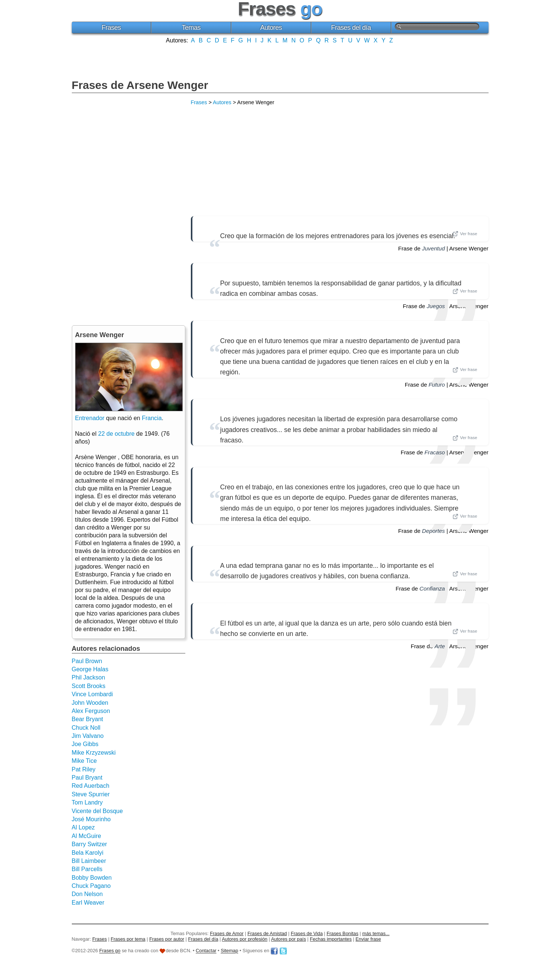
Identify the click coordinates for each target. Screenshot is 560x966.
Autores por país (288, 939)
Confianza (432, 588)
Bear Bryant (87, 719)
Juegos (436, 306)
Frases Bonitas (343, 933)
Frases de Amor (227, 933)
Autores (271, 28)
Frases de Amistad (267, 933)
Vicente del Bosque (97, 811)
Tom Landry (87, 802)
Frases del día (351, 28)
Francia (152, 418)
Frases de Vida (307, 933)
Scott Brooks (89, 686)
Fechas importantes (331, 939)
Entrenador (90, 418)
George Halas (90, 669)
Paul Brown (87, 661)
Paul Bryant (87, 778)
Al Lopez (83, 827)
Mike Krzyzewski (94, 753)
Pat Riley (84, 769)
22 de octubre (116, 434)
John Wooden (90, 703)
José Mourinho (91, 819)
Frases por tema (128, 939)
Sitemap (229, 951)
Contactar (206, 951)
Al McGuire (87, 836)
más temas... (376, 933)
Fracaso (435, 452)
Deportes (433, 531)
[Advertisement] (280, 61)
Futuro (437, 385)
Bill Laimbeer (89, 861)
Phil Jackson (89, 677)
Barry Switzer (89, 844)
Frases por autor (167, 939)
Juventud (433, 248)
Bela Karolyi (88, 853)
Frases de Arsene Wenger (140, 85)
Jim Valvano (88, 736)
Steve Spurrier (91, 794)
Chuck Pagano (91, 886)
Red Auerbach (91, 786)
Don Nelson (87, 894)
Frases (111, 28)
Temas (191, 28)
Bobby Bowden (92, 878)
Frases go (110, 951)
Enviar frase (368, 939)
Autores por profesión (244, 939)
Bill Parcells (87, 869)
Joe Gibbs (85, 744)
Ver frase (465, 234)
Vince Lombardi (92, 694)
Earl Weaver (88, 903)
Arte (440, 646)
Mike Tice (84, 761)
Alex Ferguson (91, 711)
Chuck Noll (86, 728)
